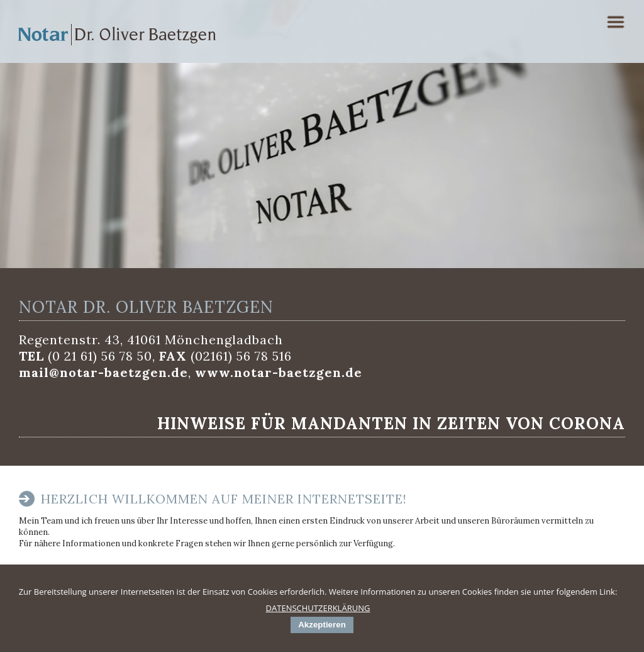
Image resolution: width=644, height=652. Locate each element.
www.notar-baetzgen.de (279, 372)
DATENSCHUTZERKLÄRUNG (318, 608)
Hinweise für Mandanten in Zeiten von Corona (391, 423)
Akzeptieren (322, 625)
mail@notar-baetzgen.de (103, 372)
